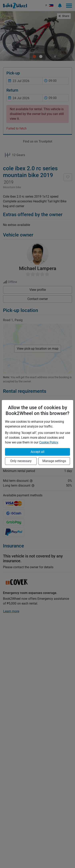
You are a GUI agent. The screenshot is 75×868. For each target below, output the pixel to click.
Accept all (37, 452)
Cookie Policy (49, 442)
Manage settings (54, 461)
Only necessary (21, 461)
